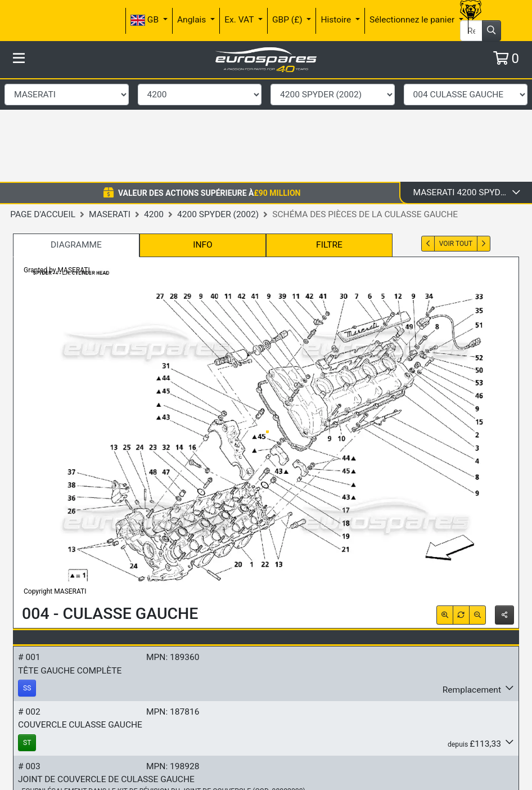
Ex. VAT (240, 20)
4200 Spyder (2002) (218, 111)
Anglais (193, 20)
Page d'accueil (43, 111)
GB (146, 20)
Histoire (337, 20)
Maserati (110, 111)
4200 (154, 111)
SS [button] (27, 585)
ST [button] (27, 639)
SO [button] (27, 769)
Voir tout (456, 140)
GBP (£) (288, 20)
